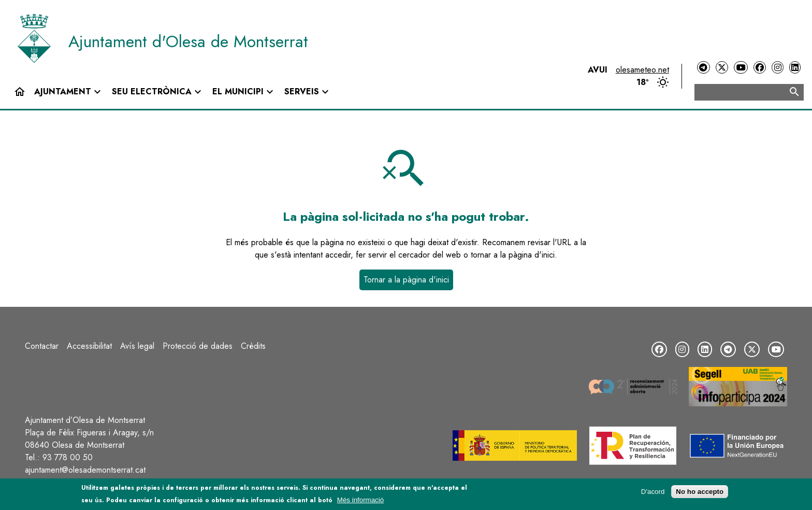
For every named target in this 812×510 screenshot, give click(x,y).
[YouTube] (741, 68)
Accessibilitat (89, 346)
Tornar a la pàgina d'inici (406, 280)
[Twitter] (722, 68)
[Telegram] (703, 68)
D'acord (653, 494)
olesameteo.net (642, 70)
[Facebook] (760, 68)
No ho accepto (700, 494)
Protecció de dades (198, 346)
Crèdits (253, 346)
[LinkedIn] (795, 68)
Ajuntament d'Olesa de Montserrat (188, 41)
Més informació (360, 502)
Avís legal (137, 346)
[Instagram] (777, 68)
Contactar (42, 346)
